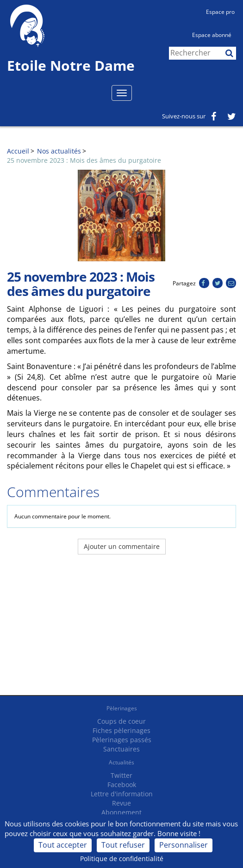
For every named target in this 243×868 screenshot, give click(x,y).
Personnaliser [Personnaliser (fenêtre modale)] (184, 845)
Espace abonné (212, 35)
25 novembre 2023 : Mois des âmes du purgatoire (84, 160)
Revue (121, 803)
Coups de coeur (121, 721)
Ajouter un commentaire (122, 546)
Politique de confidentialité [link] (122, 859)
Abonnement (121, 812)
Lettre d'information (122, 794)
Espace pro (220, 12)
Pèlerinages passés (122, 740)
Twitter (121, 775)
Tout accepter (63, 845)
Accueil (18, 151)
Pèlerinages (122, 708)
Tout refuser (123, 845)
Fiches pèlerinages (121, 730)
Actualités (121, 762)
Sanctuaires (121, 749)
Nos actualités (59, 151)
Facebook (122, 785)
